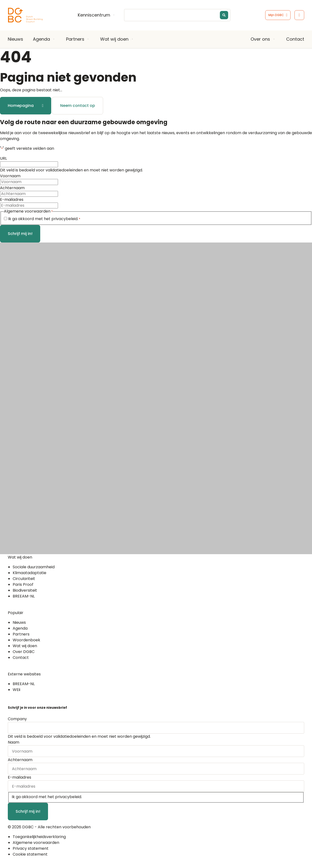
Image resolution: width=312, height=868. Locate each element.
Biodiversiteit (25, 590)
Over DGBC (24, 652)
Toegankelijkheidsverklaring (39, 837)
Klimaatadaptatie (29, 573)
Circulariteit (24, 579)
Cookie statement (30, 854)
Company (17, 719)
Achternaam (12, 188)
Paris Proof (23, 584)
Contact (295, 39)
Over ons (260, 39)
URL (3, 158)
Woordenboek (26, 640)
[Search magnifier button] (224, 15)
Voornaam (10, 176)
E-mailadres (12, 200)
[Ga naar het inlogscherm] (278, 15)
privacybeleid (64, 219)
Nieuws (15, 39)
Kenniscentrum (94, 15)
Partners (75, 39)
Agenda (41, 39)
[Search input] (181, 15)
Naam (14, 742)
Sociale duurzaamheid (34, 567)
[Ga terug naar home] (25, 15)
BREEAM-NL (24, 596)
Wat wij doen (114, 39)
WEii (16, 690)
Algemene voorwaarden (36, 843)
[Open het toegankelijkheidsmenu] (299, 15)
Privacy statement (31, 848)
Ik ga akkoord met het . (44, 219)
